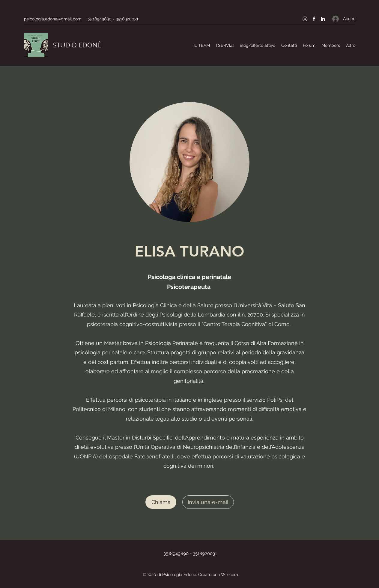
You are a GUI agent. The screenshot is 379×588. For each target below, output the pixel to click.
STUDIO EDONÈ (77, 45)
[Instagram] (305, 19)
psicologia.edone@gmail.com (53, 19)
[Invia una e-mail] (208, 502)
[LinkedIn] (323, 19)
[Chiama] (161, 502)
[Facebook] (314, 19)
